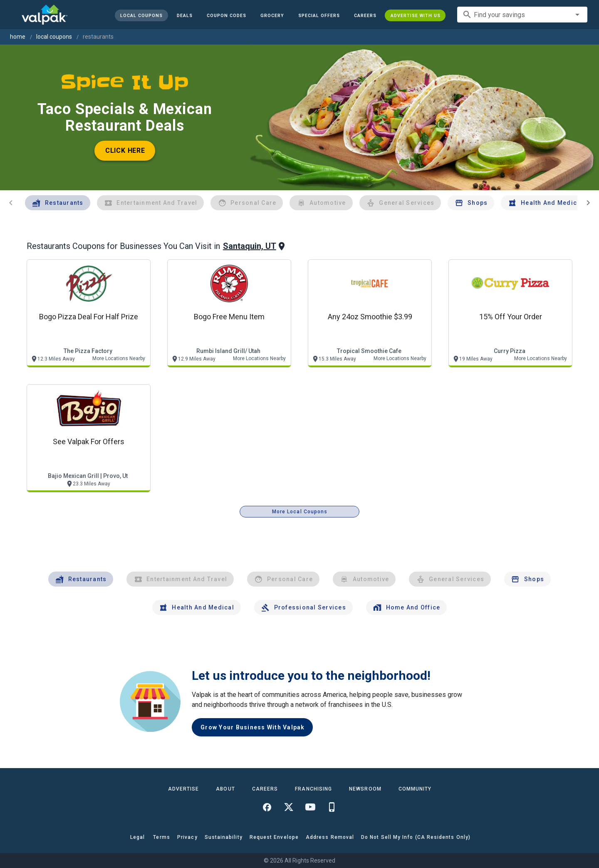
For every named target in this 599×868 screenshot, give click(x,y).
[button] (319, 15)
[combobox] (522, 15)
